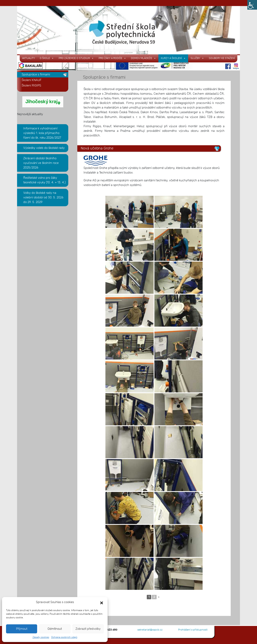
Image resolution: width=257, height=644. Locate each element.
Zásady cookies (41, 637)
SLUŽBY (197, 58)
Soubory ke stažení (222, 58)
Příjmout (22, 629)
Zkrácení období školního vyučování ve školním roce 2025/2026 (41, 163)
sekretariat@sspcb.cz (150, 630)
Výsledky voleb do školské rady (44, 148)
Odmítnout (55, 629)
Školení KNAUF (32, 80)
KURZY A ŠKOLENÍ (173, 58)
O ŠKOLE (47, 58)
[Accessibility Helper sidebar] (252, 5)
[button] (102, 602)
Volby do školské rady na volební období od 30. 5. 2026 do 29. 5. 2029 (43, 198)
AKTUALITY (29, 58)
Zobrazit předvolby (88, 629)
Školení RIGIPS (31, 86)
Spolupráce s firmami (36, 75)
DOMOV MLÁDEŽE (143, 58)
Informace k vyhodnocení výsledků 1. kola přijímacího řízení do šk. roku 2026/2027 (42, 133)
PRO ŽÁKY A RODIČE (112, 58)
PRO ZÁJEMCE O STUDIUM (76, 58)
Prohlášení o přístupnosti (193, 630)
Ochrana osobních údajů (64, 637)
